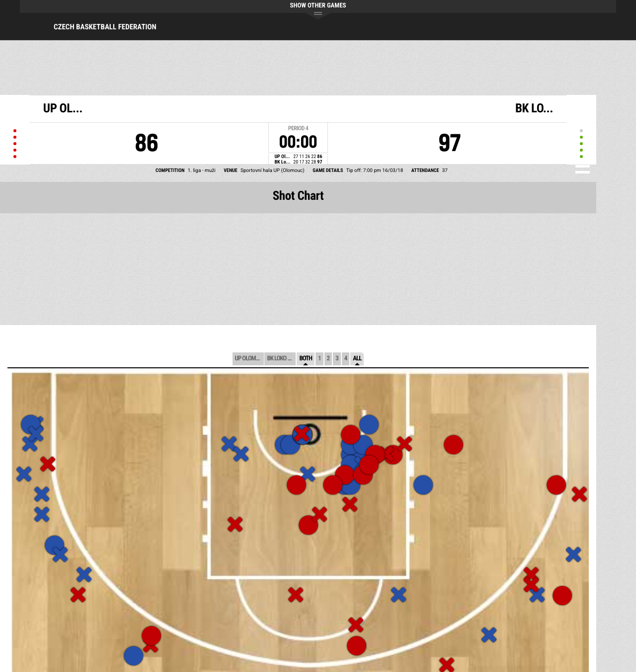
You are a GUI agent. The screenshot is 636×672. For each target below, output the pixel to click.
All (357, 359)
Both (306, 359)
